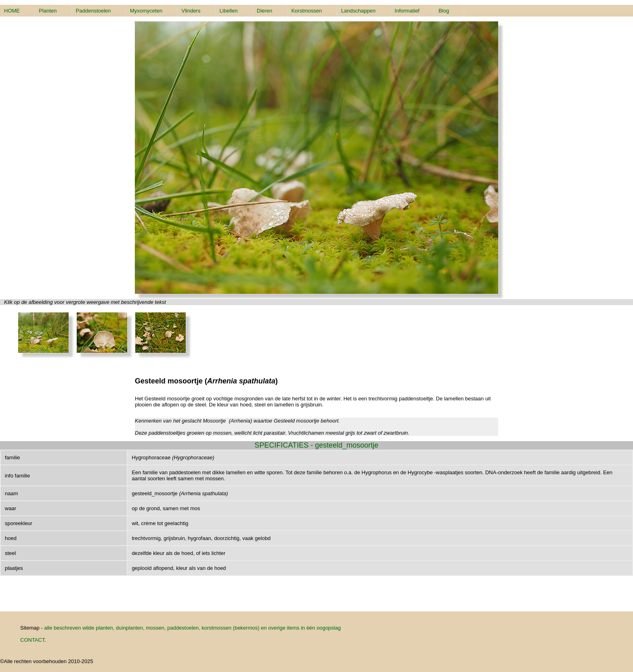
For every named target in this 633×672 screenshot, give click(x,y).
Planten (48, 11)
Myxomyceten (146, 11)
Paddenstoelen (93, 11)
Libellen (229, 11)
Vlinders (191, 11)
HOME (12, 11)
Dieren (264, 11)
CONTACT (32, 640)
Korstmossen (307, 11)
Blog (444, 11)
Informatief (407, 11)
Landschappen (358, 11)
